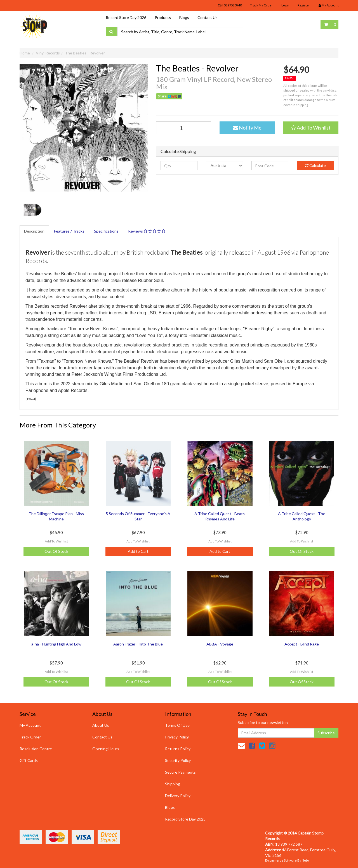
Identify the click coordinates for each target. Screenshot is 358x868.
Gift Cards (29, 760)
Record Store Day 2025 (185, 819)
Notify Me (247, 128)
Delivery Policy (178, 796)
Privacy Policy (177, 737)
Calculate (315, 165)
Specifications (106, 231)
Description (34, 231)
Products (163, 17)
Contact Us (208, 17)
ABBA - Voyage (220, 644)
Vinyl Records (48, 53)
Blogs (184, 17)
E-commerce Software (281, 860)
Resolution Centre (36, 749)
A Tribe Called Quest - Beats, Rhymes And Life (220, 516)
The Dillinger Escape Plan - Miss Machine (56, 516)
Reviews (147, 231)
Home (25, 53)
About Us (101, 725)
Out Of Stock (56, 551)
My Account (30, 725)
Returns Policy (178, 749)
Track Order (30, 737)
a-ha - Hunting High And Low (56, 644)
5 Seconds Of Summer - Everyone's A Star (138, 516)
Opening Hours (106, 749)
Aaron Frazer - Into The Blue (138, 644)
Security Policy (178, 760)
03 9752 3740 (230, 5)
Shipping (173, 784)
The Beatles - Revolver (85, 53)
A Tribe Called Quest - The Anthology (302, 516)
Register (304, 5)
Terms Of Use (177, 725)
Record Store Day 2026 (126, 17)
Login (285, 5)
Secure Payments (180, 772)
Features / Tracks (69, 231)
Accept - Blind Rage (302, 644)
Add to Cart (138, 551)
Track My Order (262, 5)
